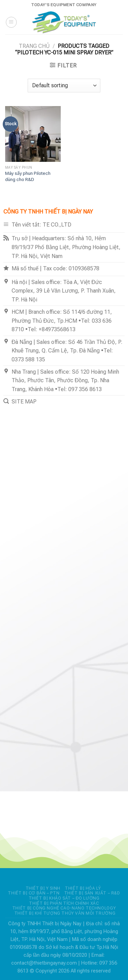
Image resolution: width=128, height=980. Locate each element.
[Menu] (11, 22)
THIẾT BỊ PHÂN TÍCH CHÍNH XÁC (64, 903)
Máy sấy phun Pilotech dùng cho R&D (28, 176)
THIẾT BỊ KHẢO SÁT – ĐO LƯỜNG (64, 898)
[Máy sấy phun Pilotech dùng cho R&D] (33, 134)
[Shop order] (64, 86)
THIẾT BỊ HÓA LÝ (83, 888)
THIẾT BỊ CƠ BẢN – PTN (34, 893)
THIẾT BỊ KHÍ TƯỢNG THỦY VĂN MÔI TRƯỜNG (65, 913)
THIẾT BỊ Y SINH (43, 888)
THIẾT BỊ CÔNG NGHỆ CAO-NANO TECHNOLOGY (64, 908)
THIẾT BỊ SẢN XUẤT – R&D (92, 893)
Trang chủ (34, 46)
